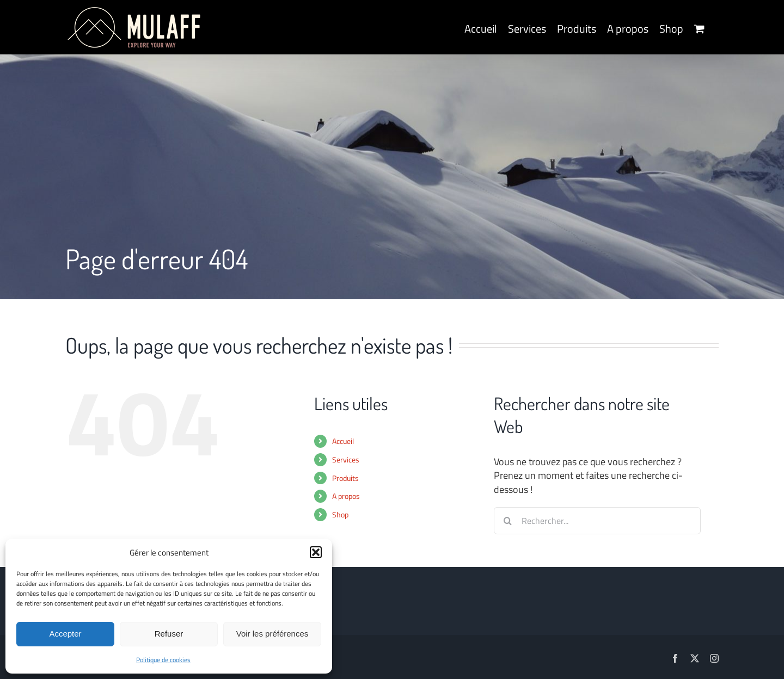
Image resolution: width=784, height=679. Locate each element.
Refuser (169, 634)
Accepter (65, 634)
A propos (346, 496)
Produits (345, 478)
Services (346, 459)
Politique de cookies (163, 660)
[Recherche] (507, 521)
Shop (340, 514)
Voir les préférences (272, 634)
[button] (316, 552)
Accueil (343, 441)
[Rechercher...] (597, 521)
